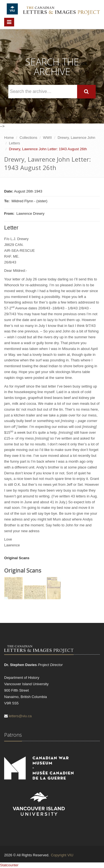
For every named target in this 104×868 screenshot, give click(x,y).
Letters (14, 143)
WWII (47, 138)
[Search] (86, 92)
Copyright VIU (62, 855)
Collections (29, 138)
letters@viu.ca (20, 716)
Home (9, 138)
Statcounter (9, 865)
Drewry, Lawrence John (77, 138)
